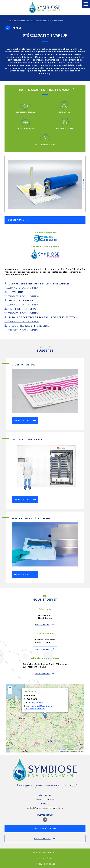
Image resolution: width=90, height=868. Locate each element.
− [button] (10, 692)
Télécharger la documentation (22, 288)
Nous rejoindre (42, 839)
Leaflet (62, 751)
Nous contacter (15, 220)
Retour (13, 28)
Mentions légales (45, 858)
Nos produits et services (36, 21)
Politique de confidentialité (45, 853)
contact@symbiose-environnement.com (38, 707)
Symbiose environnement (15, 21)
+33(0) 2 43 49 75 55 (39, 702)
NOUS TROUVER (42, 625)
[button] (84, 180)
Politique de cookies (45, 864)
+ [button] (10, 688)
